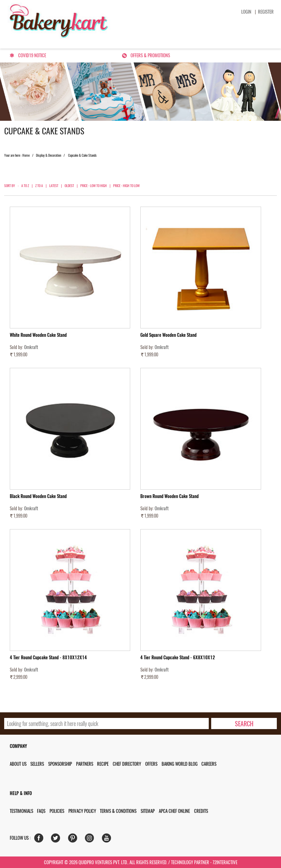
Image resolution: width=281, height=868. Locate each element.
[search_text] (106, 724)
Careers (209, 764)
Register (266, 12)
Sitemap (148, 811)
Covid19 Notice (32, 55)
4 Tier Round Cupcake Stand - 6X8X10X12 (178, 657)
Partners (85, 764)
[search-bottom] (244, 724)
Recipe (103, 764)
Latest (54, 186)
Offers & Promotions (150, 55)
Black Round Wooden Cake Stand (38, 496)
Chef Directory (127, 764)
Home (26, 155)
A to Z (25, 186)
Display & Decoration (49, 155)
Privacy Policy (82, 811)
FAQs (41, 811)
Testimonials (21, 811)
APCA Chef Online (174, 811)
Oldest (69, 186)
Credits (201, 811)
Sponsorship (60, 764)
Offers (151, 764)
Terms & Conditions (118, 811)
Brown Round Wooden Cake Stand (169, 496)
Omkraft (31, 347)
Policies (57, 811)
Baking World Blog (180, 764)
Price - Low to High (94, 186)
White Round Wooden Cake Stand (38, 335)
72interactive (225, 862)
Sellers (37, 764)
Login (246, 12)
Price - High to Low (126, 186)
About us (18, 764)
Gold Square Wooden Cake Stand (168, 335)
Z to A (39, 186)
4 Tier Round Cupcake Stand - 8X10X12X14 (48, 657)
